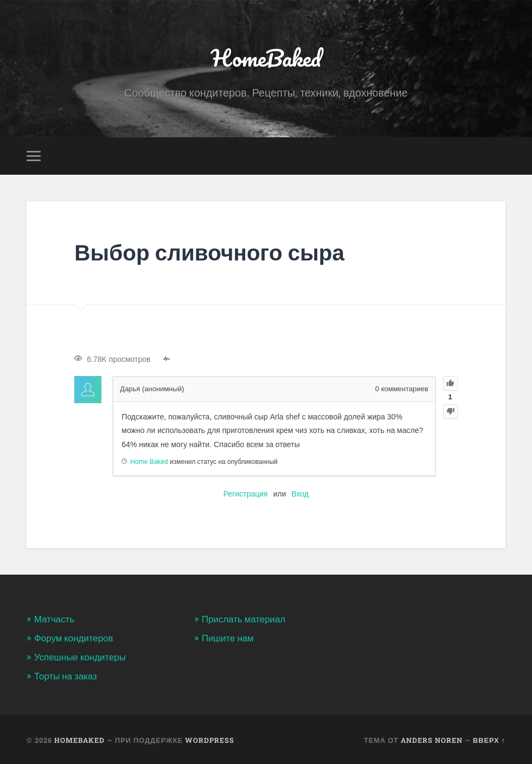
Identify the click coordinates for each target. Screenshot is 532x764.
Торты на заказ (66, 674)
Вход (300, 494)
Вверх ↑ (489, 739)
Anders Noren (432, 739)
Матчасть (55, 619)
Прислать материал (244, 619)
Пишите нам (228, 638)
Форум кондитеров (74, 638)
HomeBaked (266, 57)
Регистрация (246, 494)
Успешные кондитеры (81, 656)
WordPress (210, 739)
